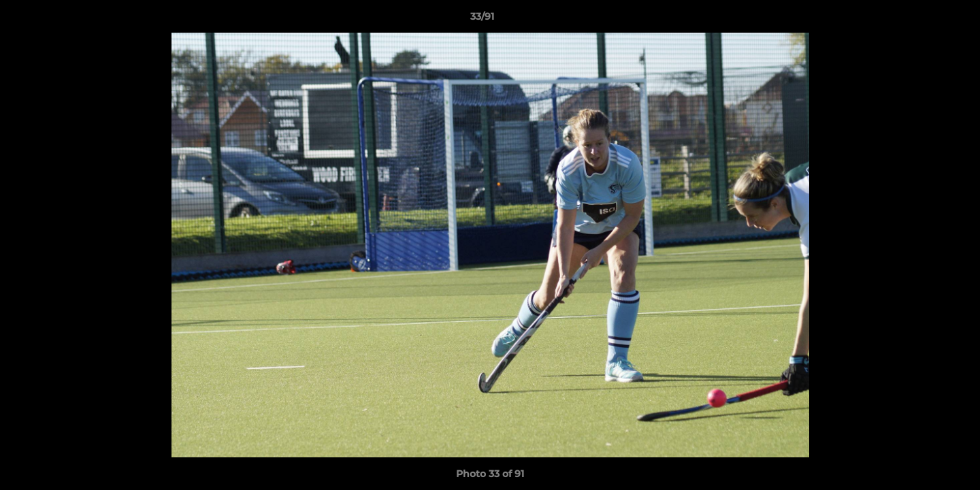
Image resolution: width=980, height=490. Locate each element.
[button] (923, 20)
